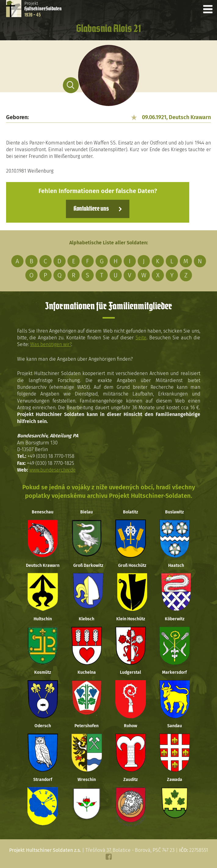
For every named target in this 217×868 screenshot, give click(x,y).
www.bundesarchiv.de (52, 470)
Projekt (43, 9)
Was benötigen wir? (51, 344)
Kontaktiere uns (91, 209)
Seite (141, 338)
